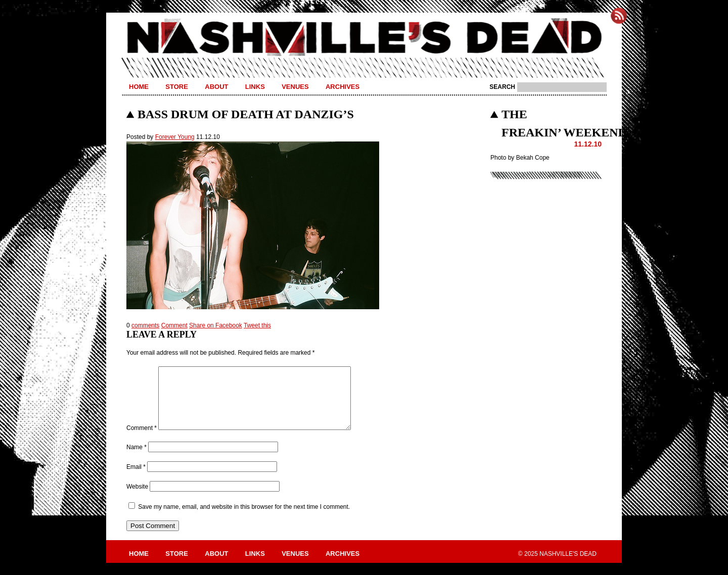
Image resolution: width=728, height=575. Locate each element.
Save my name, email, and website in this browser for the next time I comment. (244, 519)
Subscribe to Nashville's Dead (619, 16)
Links (255, 87)
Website (137, 499)
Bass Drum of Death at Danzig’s (246, 114)
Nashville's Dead (364, 38)
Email (136, 479)
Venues (295, 87)
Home (139, 87)
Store (177, 87)
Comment (174, 325)
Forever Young (175, 137)
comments (145, 325)
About (216, 87)
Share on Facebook (216, 325)
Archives (343, 87)
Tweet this (257, 325)
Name (136, 459)
